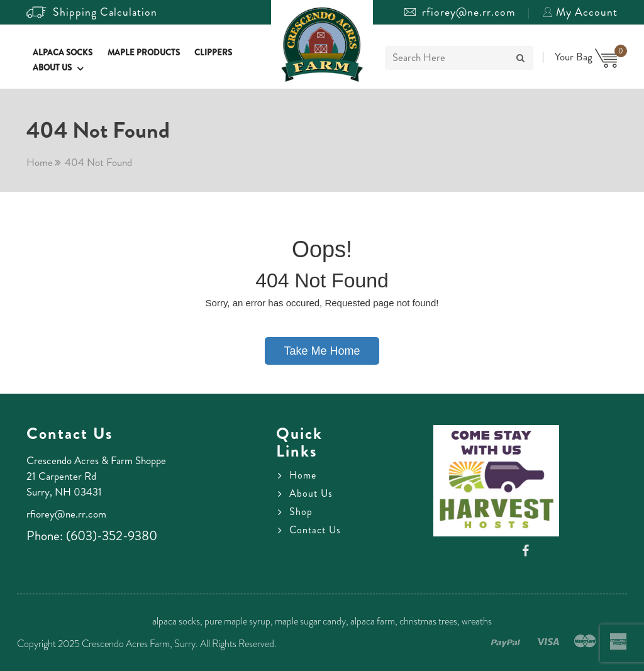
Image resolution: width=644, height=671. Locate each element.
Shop (301, 512)
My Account (580, 12)
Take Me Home (322, 351)
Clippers (213, 53)
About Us (52, 68)
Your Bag (586, 57)
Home (40, 162)
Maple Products (144, 53)
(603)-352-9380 (112, 536)
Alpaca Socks (63, 53)
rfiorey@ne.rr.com (460, 12)
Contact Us (315, 530)
